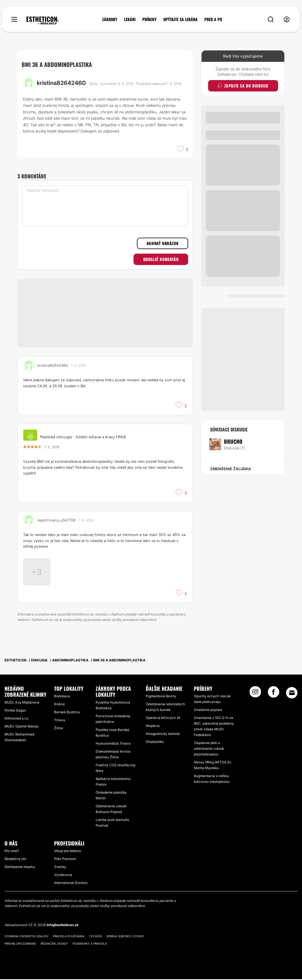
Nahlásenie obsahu (20, 868)
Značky (60, 868)
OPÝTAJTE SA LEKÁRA (180, 19)
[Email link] (292, 694)
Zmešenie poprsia (208, 711)
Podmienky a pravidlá (90, 944)
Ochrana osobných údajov (26, 937)
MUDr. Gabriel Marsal (21, 727)
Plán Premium (65, 860)
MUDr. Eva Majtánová (22, 703)
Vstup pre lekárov (68, 852)
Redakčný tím (15, 860)
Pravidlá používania (69, 937)
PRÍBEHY (149, 19)
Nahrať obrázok (163, 243)
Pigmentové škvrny (161, 697)
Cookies (95, 937)
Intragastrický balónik (163, 735)
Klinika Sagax (15, 711)
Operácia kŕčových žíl (163, 719)
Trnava (60, 721)
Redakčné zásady (54, 944)
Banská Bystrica (67, 713)
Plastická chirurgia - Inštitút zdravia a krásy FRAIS (83, 437)
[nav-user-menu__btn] (287, 20)
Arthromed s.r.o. (17, 719)
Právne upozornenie (20, 944)
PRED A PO (213, 19)
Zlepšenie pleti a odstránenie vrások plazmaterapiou (209, 749)
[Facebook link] (274, 694)
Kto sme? (12, 852)
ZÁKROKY (110, 19)
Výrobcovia (63, 876)
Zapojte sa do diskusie (243, 86)
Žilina (58, 729)
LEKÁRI (130, 19)
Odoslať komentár (161, 259)
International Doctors (71, 884)
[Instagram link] (255, 694)
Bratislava (62, 697)
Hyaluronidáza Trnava (113, 744)
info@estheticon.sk (62, 926)
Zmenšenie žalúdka (231, 469)
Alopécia (153, 727)
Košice (59, 705)
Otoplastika (155, 742)
